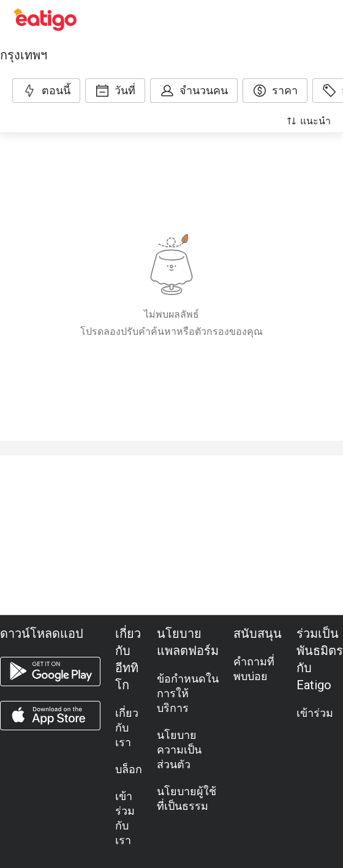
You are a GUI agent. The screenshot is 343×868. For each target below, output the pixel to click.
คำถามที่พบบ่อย (254, 669)
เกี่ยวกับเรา (127, 728)
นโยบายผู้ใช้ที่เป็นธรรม (187, 799)
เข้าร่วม (315, 713)
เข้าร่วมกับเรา (125, 818)
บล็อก (129, 769)
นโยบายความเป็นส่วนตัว (179, 750)
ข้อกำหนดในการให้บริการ (188, 693)
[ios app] (50, 716)
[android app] (50, 672)
